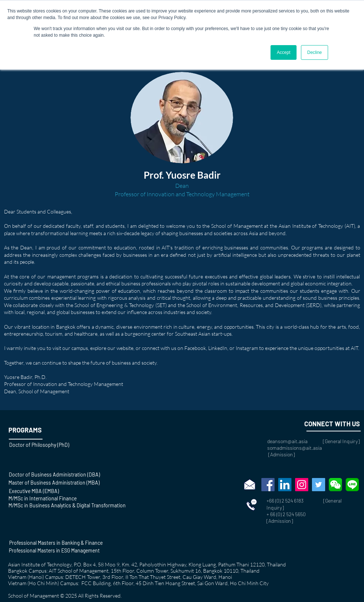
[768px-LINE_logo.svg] (352, 485)
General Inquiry (341, 441)
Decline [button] (315, 52)
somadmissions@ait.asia (295, 448)
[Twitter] (319, 485)
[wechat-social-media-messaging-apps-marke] (335, 485)
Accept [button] (284, 52)
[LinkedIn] (285, 485)
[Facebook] (268, 485)
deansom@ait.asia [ (296, 441)
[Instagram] (302, 485)
